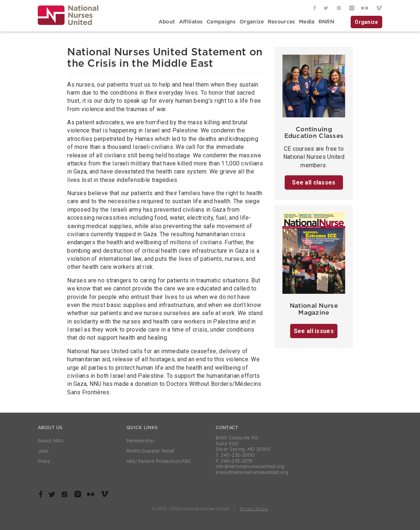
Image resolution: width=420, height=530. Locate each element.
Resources (282, 22)
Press (44, 461)
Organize (252, 22)
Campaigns (221, 22)
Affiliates (191, 22)
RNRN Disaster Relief (151, 451)
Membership (140, 441)
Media (307, 22)
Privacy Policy (254, 509)
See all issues (314, 331)
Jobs (43, 451)
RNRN (326, 22)
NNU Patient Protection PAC (159, 461)
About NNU (51, 441)
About (167, 22)
